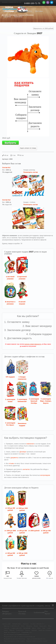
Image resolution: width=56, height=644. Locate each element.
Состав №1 (6, 168)
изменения (30, 444)
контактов (26, 469)
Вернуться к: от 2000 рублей (43, 28)
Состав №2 (6, 200)
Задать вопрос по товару (28, 148)
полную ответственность (33, 344)
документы (14, 458)
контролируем (45, 475)
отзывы (12, 463)
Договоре (23, 452)
